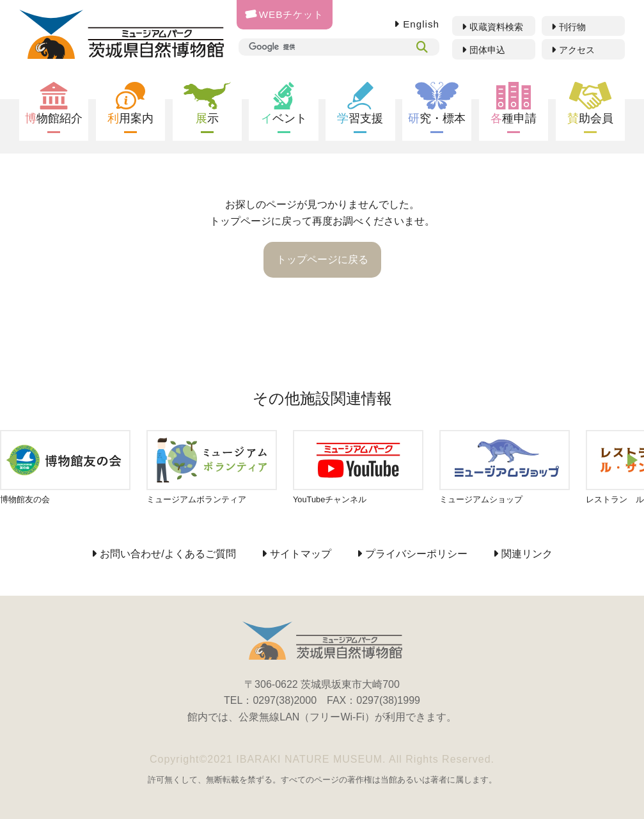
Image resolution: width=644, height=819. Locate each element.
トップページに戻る (322, 259)
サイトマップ (301, 554)
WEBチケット (285, 15)
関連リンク (527, 554)
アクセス (577, 50)
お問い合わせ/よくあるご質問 (168, 554)
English (421, 24)
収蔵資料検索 (496, 27)
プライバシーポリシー (416, 554)
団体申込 (487, 50)
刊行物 (572, 27)
